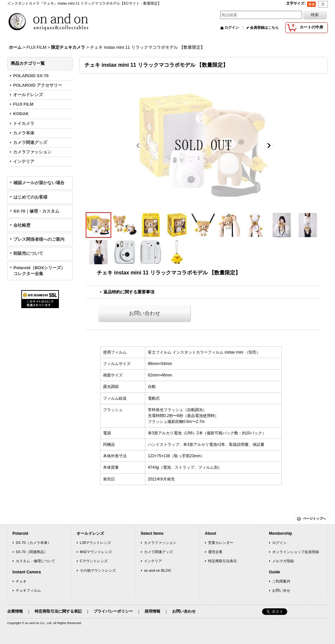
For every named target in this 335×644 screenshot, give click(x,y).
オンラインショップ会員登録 (296, 552)
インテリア (153, 561)
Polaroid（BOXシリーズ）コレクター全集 (39, 271)
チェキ (21, 581)
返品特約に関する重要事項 (129, 292)
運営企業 (215, 552)
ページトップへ (314, 519)
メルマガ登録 (283, 561)
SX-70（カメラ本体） (33, 543)
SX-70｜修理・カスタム (36, 211)
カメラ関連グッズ (158, 552)
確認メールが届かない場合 (39, 183)
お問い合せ (281, 590)
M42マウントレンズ (96, 552)
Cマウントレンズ (94, 561)
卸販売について (28, 253)
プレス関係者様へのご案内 (39, 239)
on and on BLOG (158, 570)
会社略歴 (22, 225)
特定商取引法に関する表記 (58, 611)
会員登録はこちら (264, 27)
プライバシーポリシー (113, 611)
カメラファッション (160, 543)
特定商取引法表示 (222, 561)
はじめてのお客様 (30, 197)
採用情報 (152, 611)
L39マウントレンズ (95, 543)
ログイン (232, 27)
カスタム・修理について (35, 561)
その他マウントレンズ (98, 570)
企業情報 (15, 611)
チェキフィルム (28, 590)
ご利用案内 (281, 581)
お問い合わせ (145, 313)
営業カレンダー (221, 543)
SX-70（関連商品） (32, 552)
